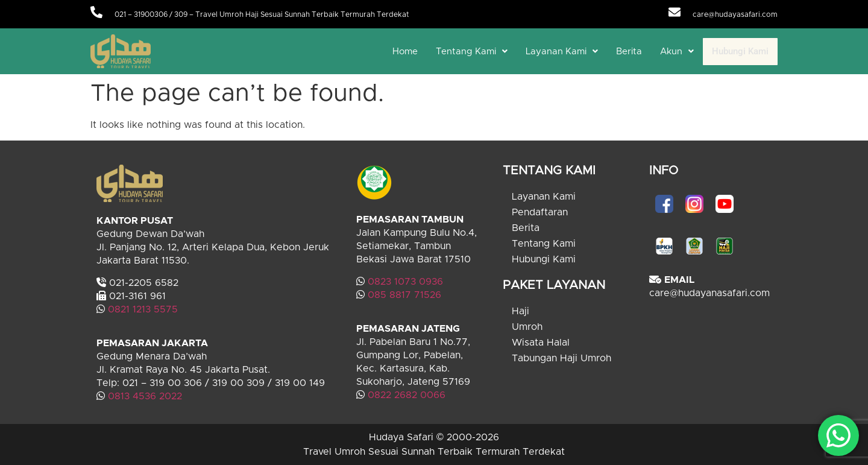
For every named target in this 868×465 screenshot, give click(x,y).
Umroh (527, 327)
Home (405, 52)
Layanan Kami (562, 52)
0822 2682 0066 (405, 395)
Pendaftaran (540, 212)
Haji (520, 311)
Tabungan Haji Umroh (561, 358)
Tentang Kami (472, 52)
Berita (629, 52)
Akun (677, 52)
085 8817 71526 (404, 295)
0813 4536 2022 (145, 396)
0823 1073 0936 (405, 282)
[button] (472, 52)
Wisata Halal (541, 343)
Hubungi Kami (740, 51)
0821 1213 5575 (143, 309)
